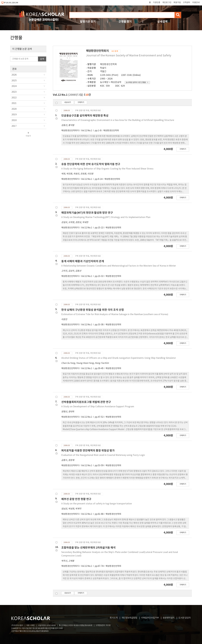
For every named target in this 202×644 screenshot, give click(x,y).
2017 (14, 126)
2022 (14, 98)
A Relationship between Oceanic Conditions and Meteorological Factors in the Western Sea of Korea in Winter (119, 266)
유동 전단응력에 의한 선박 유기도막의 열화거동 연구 (91, 164)
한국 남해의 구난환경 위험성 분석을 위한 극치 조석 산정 (93, 310)
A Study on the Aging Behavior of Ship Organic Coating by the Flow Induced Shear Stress (107, 169)
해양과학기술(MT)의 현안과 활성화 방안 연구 (87, 213)
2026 (14, 75)
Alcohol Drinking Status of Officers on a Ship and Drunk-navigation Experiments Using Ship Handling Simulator (119, 358)
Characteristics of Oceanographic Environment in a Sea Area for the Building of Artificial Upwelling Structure (118, 120)
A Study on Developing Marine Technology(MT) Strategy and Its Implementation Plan (106, 217)
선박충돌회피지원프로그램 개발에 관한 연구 (86, 402)
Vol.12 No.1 (87, 131)
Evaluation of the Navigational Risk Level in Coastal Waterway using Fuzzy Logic (103, 455)
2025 (14, 81)
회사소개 (114, 618)
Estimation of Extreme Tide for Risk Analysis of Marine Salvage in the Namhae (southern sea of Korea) (115, 314)
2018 (14, 120)
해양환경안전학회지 (70, 131)
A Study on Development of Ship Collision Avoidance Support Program (98, 407)
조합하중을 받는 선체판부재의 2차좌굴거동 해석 (88, 548)
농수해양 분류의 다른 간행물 (137, 82)
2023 (14, 92)
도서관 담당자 (185, 618)
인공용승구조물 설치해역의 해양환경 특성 (85, 116)
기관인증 (157, 3)
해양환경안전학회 (108, 64)
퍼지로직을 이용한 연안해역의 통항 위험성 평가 (88, 451)
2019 (14, 115)
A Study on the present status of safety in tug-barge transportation (97, 504)
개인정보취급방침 (129, 618)
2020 (14, 109)
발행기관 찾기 (88, 22)
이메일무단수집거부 (150, 618)
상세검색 (162, 22)
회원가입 (177, 3)
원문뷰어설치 (169, 618)
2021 (14, 103)
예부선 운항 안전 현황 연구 (76, 499)
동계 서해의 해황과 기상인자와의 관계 (83, 261)
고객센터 (187, 3)
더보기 (28, 134)
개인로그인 (167, 3)
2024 (14, 86)
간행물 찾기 (125, 22)
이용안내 (196, 3)
